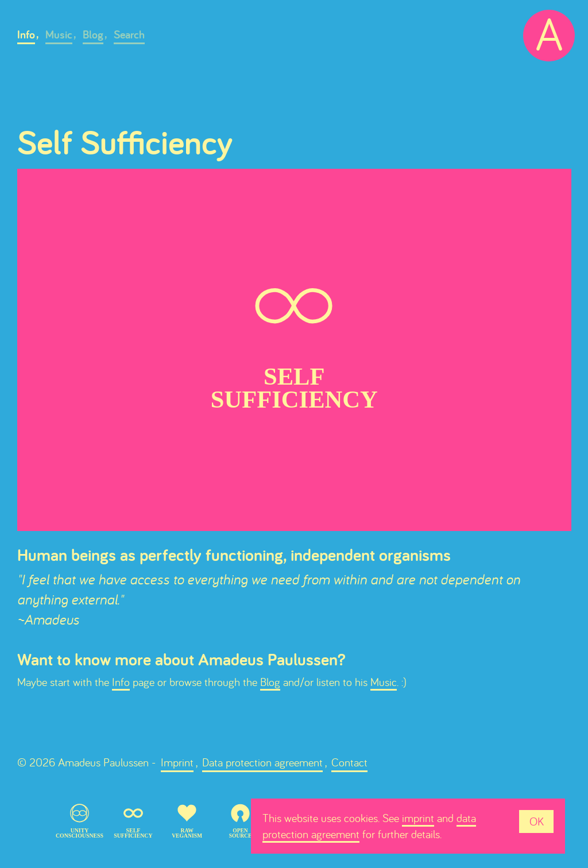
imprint (418, 818)
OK (537, 821)
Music (59, 34)
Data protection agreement (262, 762)
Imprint (177, 762)
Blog (93, 34)
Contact (349, 762)
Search (129, 34)
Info (26, 34)
